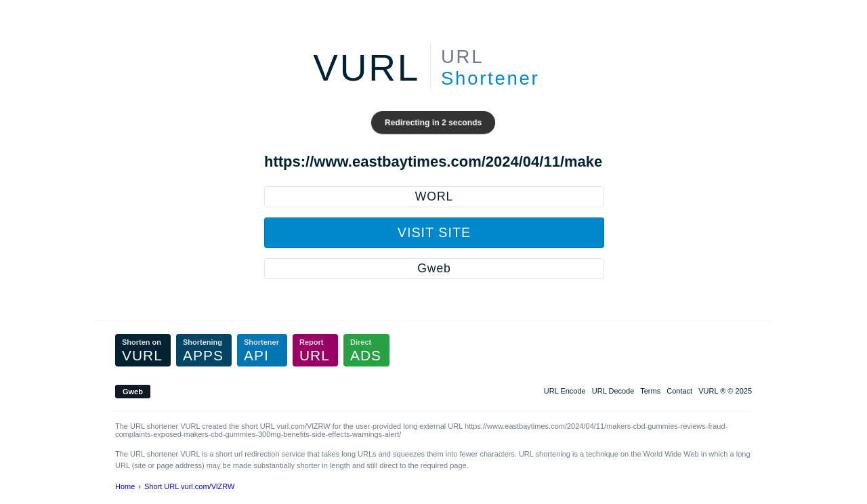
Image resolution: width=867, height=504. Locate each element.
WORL (434, 196)
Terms (650, 391)
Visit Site (434, 232)
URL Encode (565, 391)
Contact (679, 391)
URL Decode (613, 391)
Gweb (434, 268)
